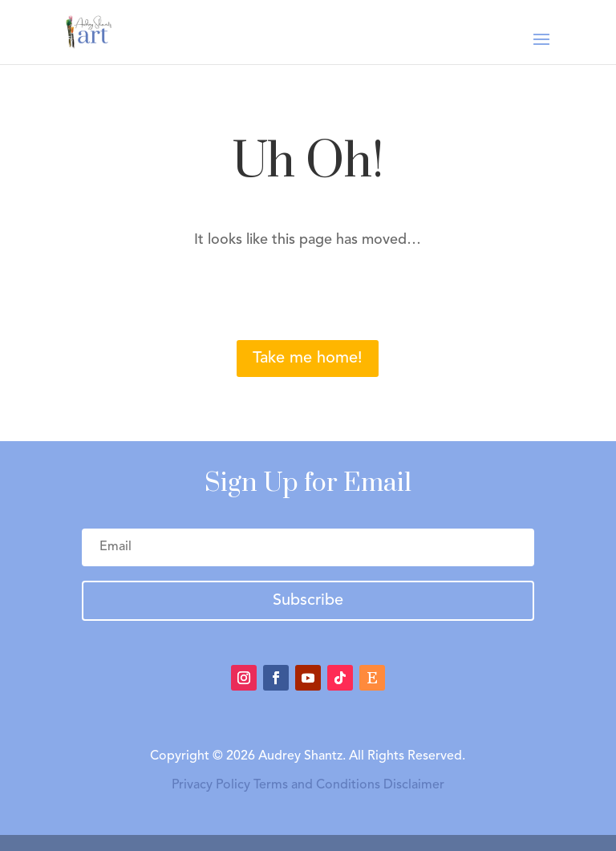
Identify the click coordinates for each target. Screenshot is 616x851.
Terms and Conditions (317, 785)
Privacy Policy (211, 785)
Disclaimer (414, 785)
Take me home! (308, 359)
